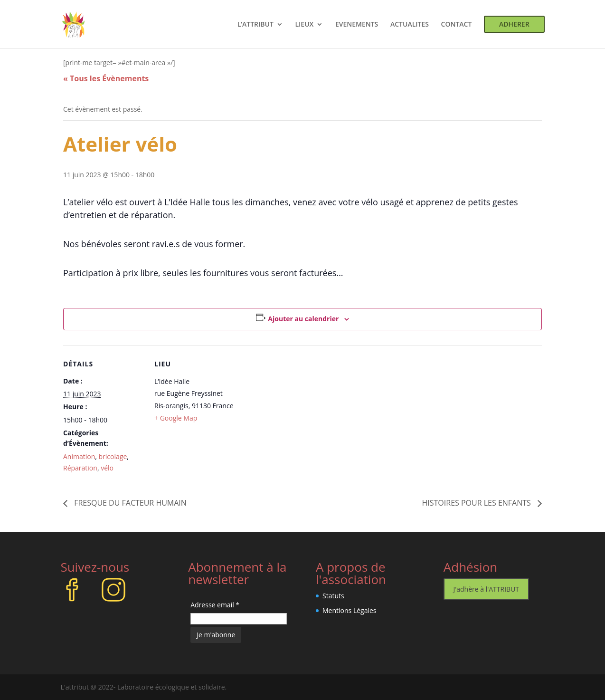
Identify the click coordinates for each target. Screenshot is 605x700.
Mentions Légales (350, 610)
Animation (79, 456)
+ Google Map (176, 418)
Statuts (333, 596)
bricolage (113, 456)
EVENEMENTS (357, 25)
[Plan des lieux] (296, 411)
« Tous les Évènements (106, 78)
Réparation (80, 468)
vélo (107, 468)
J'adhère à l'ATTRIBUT (486, 589)
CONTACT (457, 25)
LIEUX (304, 25)
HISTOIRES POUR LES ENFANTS (478, 503)
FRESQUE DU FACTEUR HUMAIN (129, 503)
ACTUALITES (410, 25)
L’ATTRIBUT (255, 25)
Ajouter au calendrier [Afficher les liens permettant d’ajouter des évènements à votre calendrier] (303, 319)
